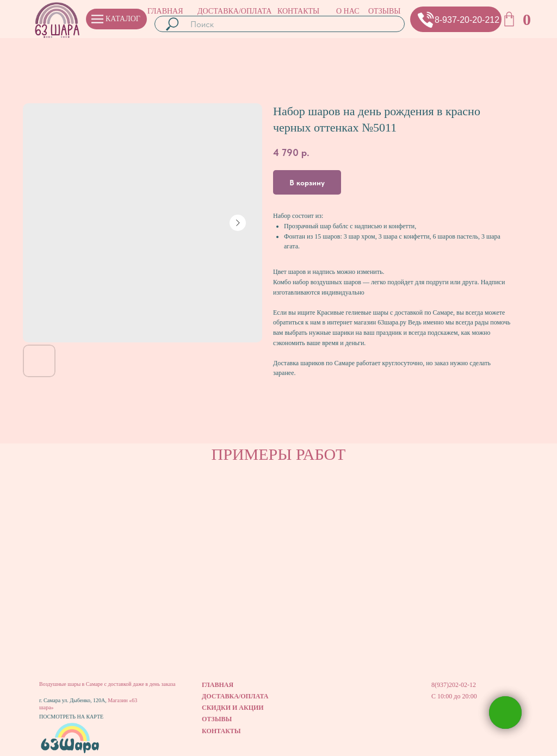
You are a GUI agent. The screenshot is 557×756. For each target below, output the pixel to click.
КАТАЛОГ (123, 19)
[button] (426, 20)
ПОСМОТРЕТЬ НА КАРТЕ (71, 717)
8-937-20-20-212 (467, 20)
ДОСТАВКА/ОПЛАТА (234, 11)
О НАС (348, 11)
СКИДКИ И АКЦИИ (233, 708)
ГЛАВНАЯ (165, 11)
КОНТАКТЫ (298, 11)
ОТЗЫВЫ (384, 11)
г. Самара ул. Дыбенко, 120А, (73, 700)
